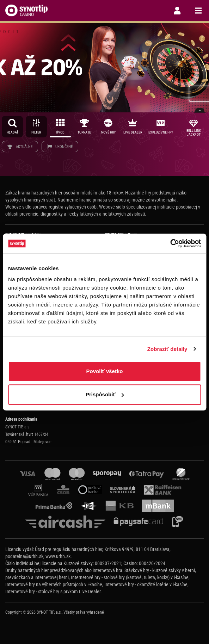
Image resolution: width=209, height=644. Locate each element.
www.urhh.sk (58, 556)
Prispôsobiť (105, 394)
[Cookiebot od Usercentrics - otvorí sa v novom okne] (170, 243)
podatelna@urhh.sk (24, 556)
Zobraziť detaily (167, 349)
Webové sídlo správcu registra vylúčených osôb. (52, 207)
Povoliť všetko (105, 371)
